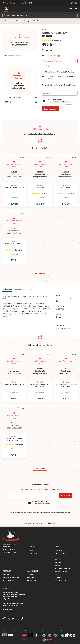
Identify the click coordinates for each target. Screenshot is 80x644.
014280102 (32, 550)
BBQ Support (31, 580)
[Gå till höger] (37, 79)
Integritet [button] (58, 578)
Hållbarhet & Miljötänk (63, 569)
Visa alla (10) (40, 274)
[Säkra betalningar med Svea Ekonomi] (5, 635)
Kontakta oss (7, 575)
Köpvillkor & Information (11, 578)
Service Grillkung (8, 580)
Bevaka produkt (50, 109)
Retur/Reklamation (61, 580)
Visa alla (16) (40, 468)
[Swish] (11, 635)
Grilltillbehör (7, 21)
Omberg (30, 575)
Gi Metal (59, 317)
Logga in (58, 563)
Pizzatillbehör (17, 21)
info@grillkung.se (35, 553)
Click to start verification (60, 102)
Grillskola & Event (61, 572)
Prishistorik (47, 50)
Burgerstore (31, 578)
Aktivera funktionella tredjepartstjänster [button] (19, 85)
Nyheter (57, 566)
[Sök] (40, 15)
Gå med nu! (66, 496)
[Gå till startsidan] (7, 9)
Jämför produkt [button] (63, 328)
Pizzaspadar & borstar (32, 21)
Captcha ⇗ (69, 104)
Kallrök (57, 575)
